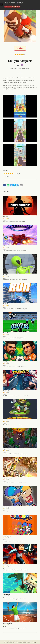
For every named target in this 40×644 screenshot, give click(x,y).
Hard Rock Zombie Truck (9, 478)
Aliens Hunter (6, 275)
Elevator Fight (6, 507)
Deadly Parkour (7, 391)
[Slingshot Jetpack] (20, 26)
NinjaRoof (5, 217)
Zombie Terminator (8, 420)
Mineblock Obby (7, 565)
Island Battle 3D (7, 594)
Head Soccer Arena (8, 362)
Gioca (20, 48)
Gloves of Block (7, 333)
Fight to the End (7, 449)
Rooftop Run (6, 304)
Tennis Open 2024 (7, 623)
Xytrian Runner (7, 246)
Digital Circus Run (7, 536)
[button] (2, 5)
